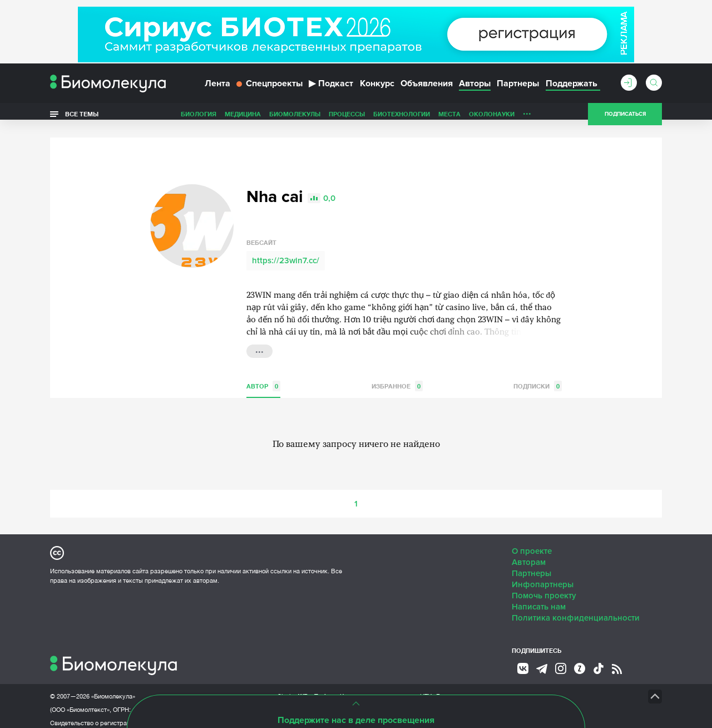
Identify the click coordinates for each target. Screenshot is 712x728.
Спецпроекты (270, 88)
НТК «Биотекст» (442, 689)
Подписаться (625, 119)
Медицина (243, 119)
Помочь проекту (544, 588)
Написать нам (539, 599)
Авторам (529, 555)
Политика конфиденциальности (576, 611)
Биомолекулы (295, 119)
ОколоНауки (492, 119)
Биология (199, 119)
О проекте (532, 544)
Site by (303, 689)
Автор (263, 379)
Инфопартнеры (543, 577)
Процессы (347, 119)
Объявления (427, 88)
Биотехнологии (402, 119)
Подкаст (331, 88)
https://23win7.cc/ (286, 253)
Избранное (397, 379)
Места (449, 119)
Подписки (538, 379)
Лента (217, 88)
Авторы (475, 88)
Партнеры (518, 88)
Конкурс (377, 88)
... (527, 116)
